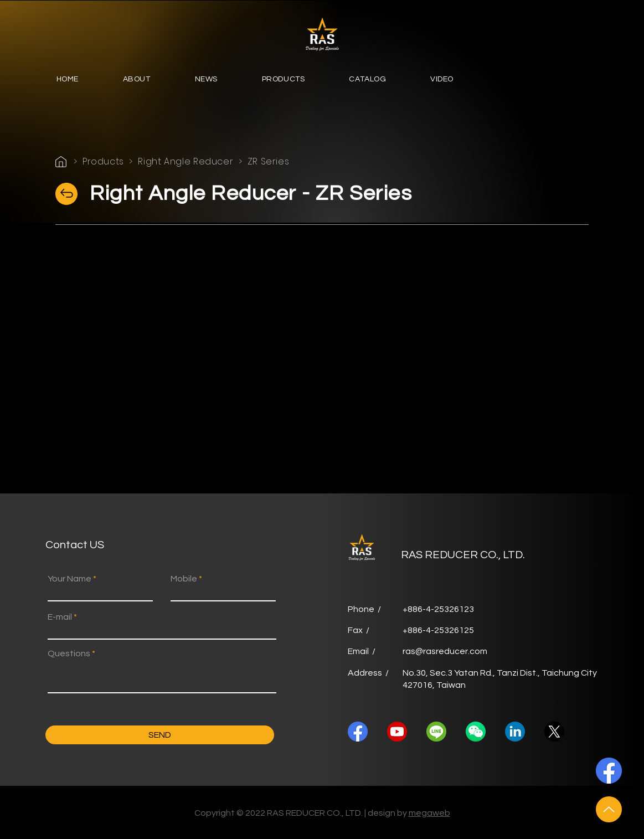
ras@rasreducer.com (445, 651)
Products (103, 161)
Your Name (69, 579)
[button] (137, 80)
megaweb (429, 813)
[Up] (609, 809)
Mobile (184, 579)
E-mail (60, 617)
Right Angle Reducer (186, 161)
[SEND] (160, 735)
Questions (69, 653)
